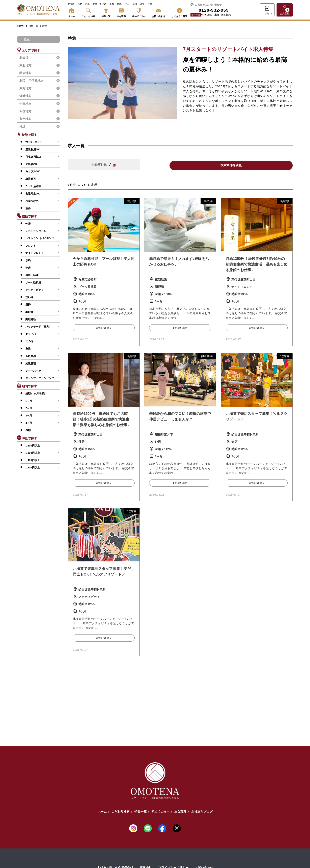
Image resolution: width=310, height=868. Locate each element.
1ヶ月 (29, 401)
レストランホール (36, 231)
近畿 (119, 4)
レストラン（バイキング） (41, 238)
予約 (28, 260)
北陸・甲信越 (100, 4)
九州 (142, 4)
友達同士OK (33, 194)
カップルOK (33, 171)
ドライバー (32, 334)
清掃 (28, 304)
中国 (127, 4)
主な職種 (121, 12)
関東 (87, 4)
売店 (28, 268)
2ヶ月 (29, 408)
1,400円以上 (33, 460)
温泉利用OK (33, 149)
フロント (31, 246)
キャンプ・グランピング (40, 378)
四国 (135, 4)
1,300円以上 (33, 453)
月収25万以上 (33, 157)
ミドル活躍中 (33, 186)
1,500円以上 (33, 468)
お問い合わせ (159, 12)
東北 (80, 4)
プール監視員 (33, 283)
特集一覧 (106, 12)
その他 (29, 341)
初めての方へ (139, 12)
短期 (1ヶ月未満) (35, 393)
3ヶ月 (29, 416)
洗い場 (29, 297)
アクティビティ (35, 290)
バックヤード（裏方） (38, 327)
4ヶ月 (29, 423)
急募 (28, 208)
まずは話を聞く (104, 328)
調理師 (29, 312)
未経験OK (31, 164)
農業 (28, 349)
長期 (28, 430)
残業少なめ (32, 201)
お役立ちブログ (202, 811)
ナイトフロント (35, 253)
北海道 (71, 4)
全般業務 (31, 356)
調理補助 (31, 319)
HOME (21, 26)
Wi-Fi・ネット (34, 142)
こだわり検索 (88, 12)
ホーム (72, 12)
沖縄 (150, 4)
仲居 (28, 224)
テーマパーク (33, 371)
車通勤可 (31, 179)
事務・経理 (32, 275)
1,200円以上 (33, 446)
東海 (112, 4)
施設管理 (31, 363)
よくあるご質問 (179, 12)
